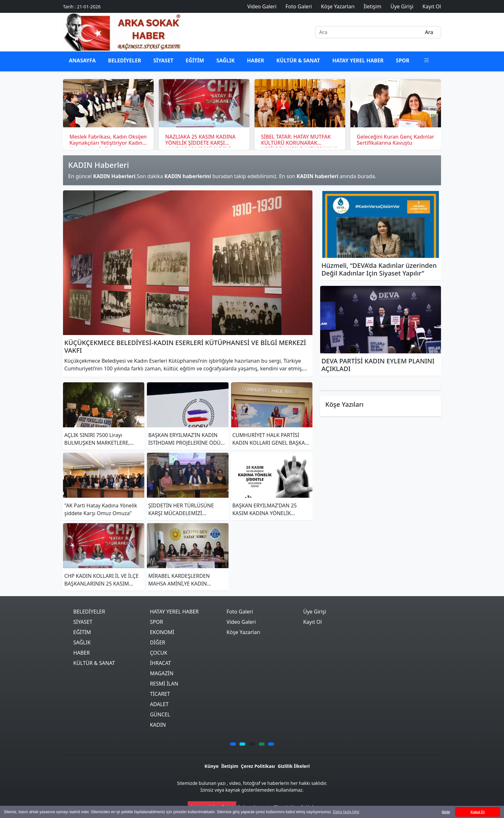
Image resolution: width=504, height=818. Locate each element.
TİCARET (160, 694)
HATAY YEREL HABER (358, 60)
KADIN (158, 725)
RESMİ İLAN (164, 684)
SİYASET (163, 60)
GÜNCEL (160, 714)
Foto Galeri (240, 612)
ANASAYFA (82, 60)
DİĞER (157, 642)
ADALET (159, 704)
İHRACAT (160, 663)
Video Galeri (241, 622)
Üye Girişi (315, 612)
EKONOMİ (162, 632)
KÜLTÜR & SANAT (298, 60)
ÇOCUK (158, 653)
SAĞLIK (225, 60)
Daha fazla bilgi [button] (346, 812)
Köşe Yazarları (243, 632)
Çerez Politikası (258, 766)
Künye (212, 766)
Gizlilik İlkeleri (294, 766)
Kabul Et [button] (478, 812)
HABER (255, 60)
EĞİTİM (195, 60)
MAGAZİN (162, 673)
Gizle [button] (446, 812)
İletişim (230, 766)
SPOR (403, 60)
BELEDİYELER (125, 60)
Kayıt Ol (312, 622)
